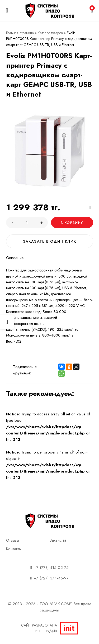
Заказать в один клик (50, 241)
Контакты (14, 549)
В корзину (72, 223)
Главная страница (20, 33)
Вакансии (58, 540)
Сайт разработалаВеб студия (49, 628)
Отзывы (13, 540)
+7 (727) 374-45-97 (51, 578)
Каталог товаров (50, 33)
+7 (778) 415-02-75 (51, 568)
